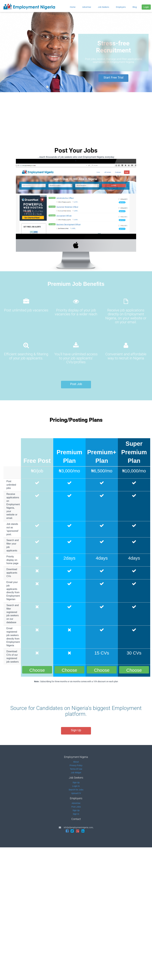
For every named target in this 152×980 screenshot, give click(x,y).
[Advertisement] (76, 115)
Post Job (76, 384)
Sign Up (76, 730)
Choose (37, 670)
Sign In (76, 814)
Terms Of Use (76, 769)
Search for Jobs (76, 790)
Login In (76, 786)
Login (146, 7)
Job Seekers (103, 7)
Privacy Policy (76, 765)
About (76, 762)
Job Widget (76, 773)
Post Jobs (76, 807)
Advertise (87, 7)
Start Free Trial (113, 77)
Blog (135, 7)
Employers (121, 7)
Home (73, 7)
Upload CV (76, 793)
